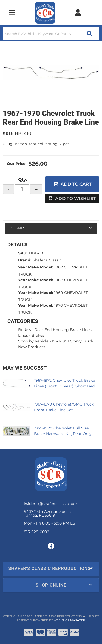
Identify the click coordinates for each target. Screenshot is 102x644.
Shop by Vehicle (33, 341)
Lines (23, 335)
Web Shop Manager (69, 620)
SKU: (8, 134)
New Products (32, 347)
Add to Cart (76, 184)
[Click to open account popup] (78, 13)
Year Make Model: (36, 267)
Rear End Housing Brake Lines (63, 330)
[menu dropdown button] (12, 13)
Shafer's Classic (47, 260)
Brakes (25, 330)
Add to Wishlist (76, 198)
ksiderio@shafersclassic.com (51, 504)
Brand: (25, 260)
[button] (51, 33)
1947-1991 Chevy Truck (73, 341)
